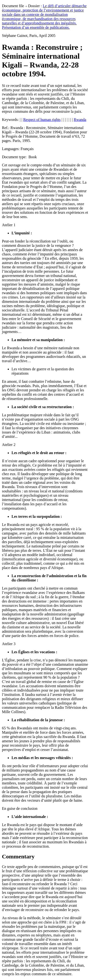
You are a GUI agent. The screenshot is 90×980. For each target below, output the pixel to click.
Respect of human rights (42, 120)
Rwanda (80, 120)
